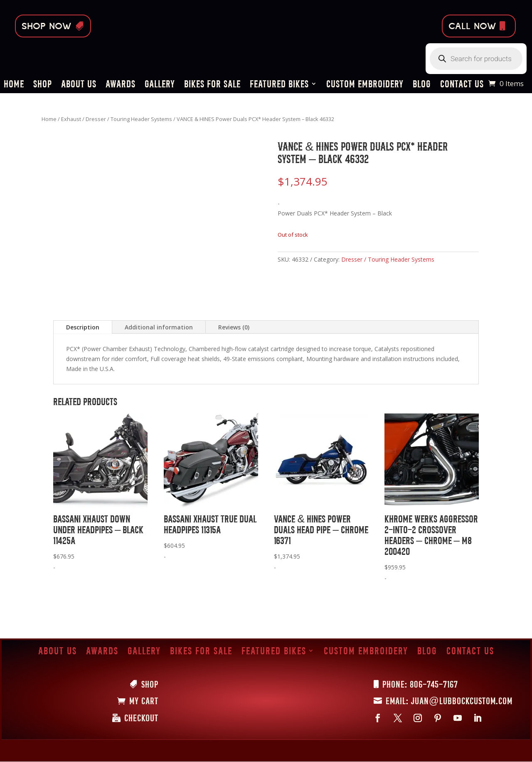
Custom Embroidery (365, 85)
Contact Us (462, 85)
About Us (79, 85)
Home (14, 85)
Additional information (159, 327)
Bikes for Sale (212, 85)
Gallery (160, 85)
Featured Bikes (279, 85)
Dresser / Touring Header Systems (129, 119)
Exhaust (71, 119)
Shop (43, 85)
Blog (422, 85)
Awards (121, 85)
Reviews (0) (234, 327)
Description (83, 327)
